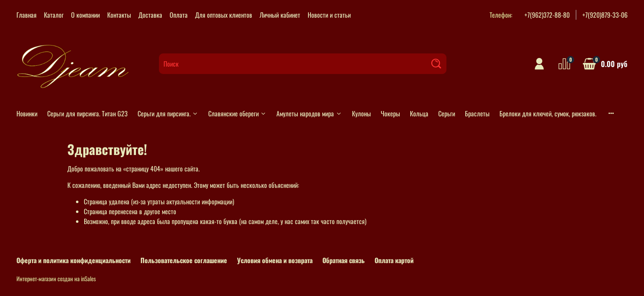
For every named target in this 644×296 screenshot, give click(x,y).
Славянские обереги (237, 113)
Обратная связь (344, 260)
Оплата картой (394, 260)
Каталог (54, 15)
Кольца (419, 113)
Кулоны (361, 113)
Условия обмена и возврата (275, 260)
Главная (26, 15)
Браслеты (477, 113)
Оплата (179, 15)
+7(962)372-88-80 (547, 15)
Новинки (27, 113)
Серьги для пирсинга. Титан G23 (87, 113)
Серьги (447, 113)
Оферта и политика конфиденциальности (74, 260)
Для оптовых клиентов (224, 15)
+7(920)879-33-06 (605, 15)
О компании (85, 15)
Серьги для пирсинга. (168, 113)
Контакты (119, 15)
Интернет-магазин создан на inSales (56, 279)
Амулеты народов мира (309, 113)
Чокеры (390, 113)
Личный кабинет (280, 15)
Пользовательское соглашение (184, 260)
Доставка (150, 15)
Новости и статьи (329, 15)
